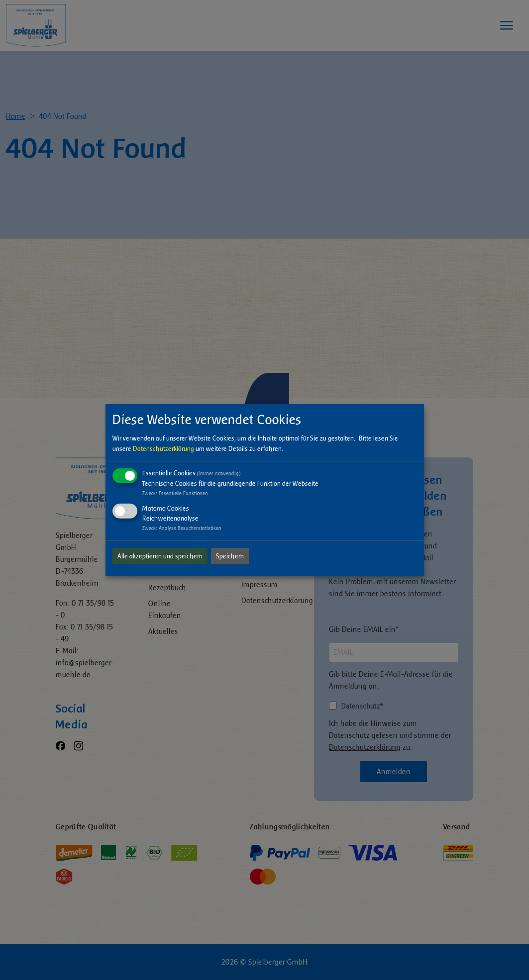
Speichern (230, 556)
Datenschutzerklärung (163, 449)
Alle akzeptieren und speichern (160, 556)
